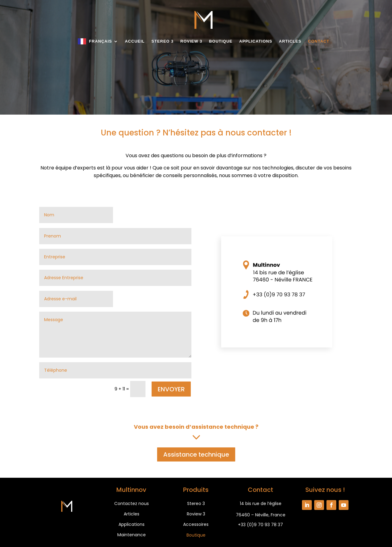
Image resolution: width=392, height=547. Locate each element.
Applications (256, 41)
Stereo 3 (163, 41)
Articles (290, 41)
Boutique (221, 41)
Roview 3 (191, 41)
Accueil (135, 41)
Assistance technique (196, 454)
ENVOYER (171, 389)
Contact (319, 41)
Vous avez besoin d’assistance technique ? (196, 427)
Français (101, 41)
